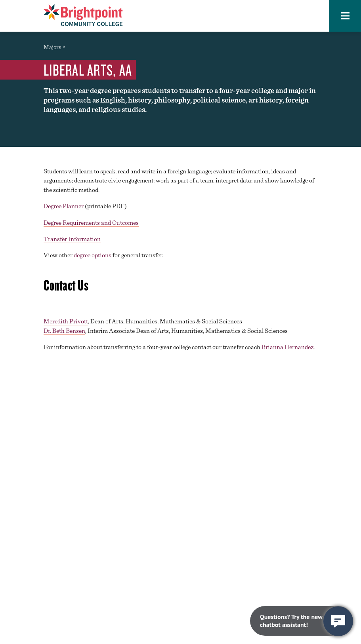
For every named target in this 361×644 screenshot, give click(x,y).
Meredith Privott (66, 321)
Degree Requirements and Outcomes (91, 223)
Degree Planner (64, 206)
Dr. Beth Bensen (64, 331)
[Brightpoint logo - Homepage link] (83, 15)
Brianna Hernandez (287, 347)
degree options (93, 255)
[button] (345, 16)
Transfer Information (72, 239)
